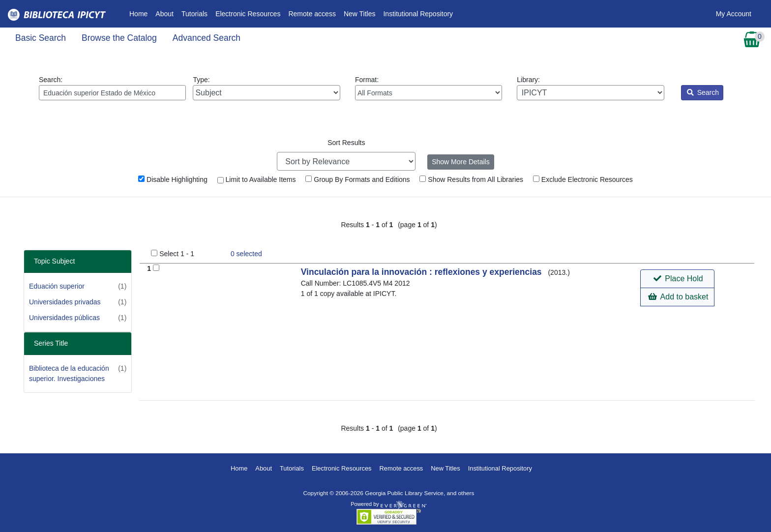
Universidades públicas (64, 318)
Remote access (312, 14)
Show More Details (461, 162)
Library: (590, 88)
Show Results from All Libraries (471, 179)
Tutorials (194, 14)
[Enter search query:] (112, 93)
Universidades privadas (65, 302)
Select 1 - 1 (177, 254)
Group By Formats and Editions (357, 179)
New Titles (360, 14)
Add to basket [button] (678, 297)
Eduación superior (57, 286)
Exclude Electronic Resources (583, 179)
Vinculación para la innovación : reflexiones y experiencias (423, 272)
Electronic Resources (248, 14)
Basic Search (41, 38)
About (164, 14)
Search (703, 92)
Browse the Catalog (119, 38)
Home (140, 13)
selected (246, 254)
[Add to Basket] (156, 268)
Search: (112, 88)
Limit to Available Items (257, 179)
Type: (266, 88)
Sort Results (346, 143)
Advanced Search (207, 38)
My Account (734, 14)
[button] (677, 279)
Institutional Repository (418, 14)
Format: (429, 88)
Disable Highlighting (173, 179)
